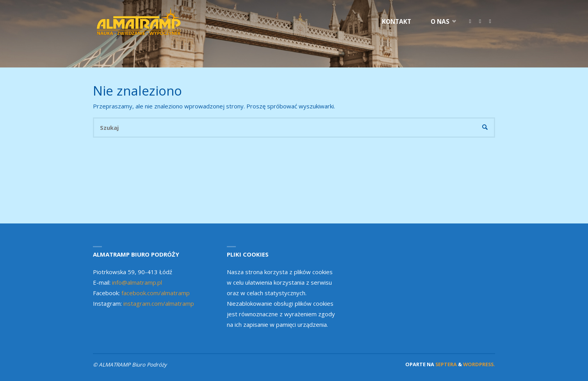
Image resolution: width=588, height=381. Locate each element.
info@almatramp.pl (137, 282)
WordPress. (479, 364)
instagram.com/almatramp (159, 303)
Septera (445, 364)
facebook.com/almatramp (156, 293)
